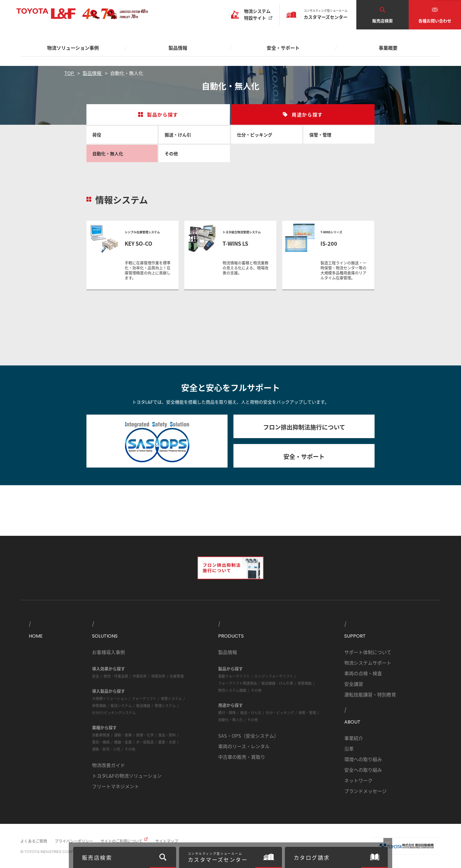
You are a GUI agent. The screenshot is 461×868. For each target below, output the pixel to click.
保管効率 (158, 676)
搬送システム (121, 705)
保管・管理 (320, 135)
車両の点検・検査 (363, 673)
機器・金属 (123, 742)
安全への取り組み (363, 770)
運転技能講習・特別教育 (370, 694)
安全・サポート (304, 457)
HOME (36, 636)
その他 (171, 153)
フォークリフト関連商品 (238, 683)
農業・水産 (167, 742)
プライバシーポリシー (74, 841)
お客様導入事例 (108, 652)
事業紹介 (354, 738)
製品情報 (228, 652)
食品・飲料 (167, 735)
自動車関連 (101, 735)
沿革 (349, 749)
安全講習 (354, 684)
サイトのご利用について (122, 841)
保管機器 (99, 705)
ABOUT (352, 722)
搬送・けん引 (178, 135)
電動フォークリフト (234, 676)
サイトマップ (167, 841)
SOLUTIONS (105, 636)
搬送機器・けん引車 (277, 683)
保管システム (171, 698)
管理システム (165, 705)
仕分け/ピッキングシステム (114, 712)
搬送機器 (143, 705)
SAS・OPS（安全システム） (248, 736)
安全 (96, 676)
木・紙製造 (145, 742)
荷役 (97, 135)
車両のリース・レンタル (244, 746)
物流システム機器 (232, 690)
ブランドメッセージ (365, 791)
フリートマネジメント (116, 786)
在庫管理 (177, 676)
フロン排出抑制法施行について (304, 427)
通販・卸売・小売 (106, 749)
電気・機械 (101, 742)
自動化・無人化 (108, 153)
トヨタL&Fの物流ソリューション (127, 776)
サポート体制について (368, 652)
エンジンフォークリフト (274, 676)
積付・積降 (227, 712)
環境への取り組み (363, 759)
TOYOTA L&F (46, 14)
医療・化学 (145, 735)
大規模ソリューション (110, 698)
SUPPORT (355, 636)
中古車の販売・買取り (242, 757)
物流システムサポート (368, 663)
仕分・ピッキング (255, 135)
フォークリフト (144, 698)
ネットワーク (358, 780)
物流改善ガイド (108, 765)
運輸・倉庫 (123, 735)
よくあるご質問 (34, 841)
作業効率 (140, 676)
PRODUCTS (231, 636)
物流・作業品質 (116, 676)
